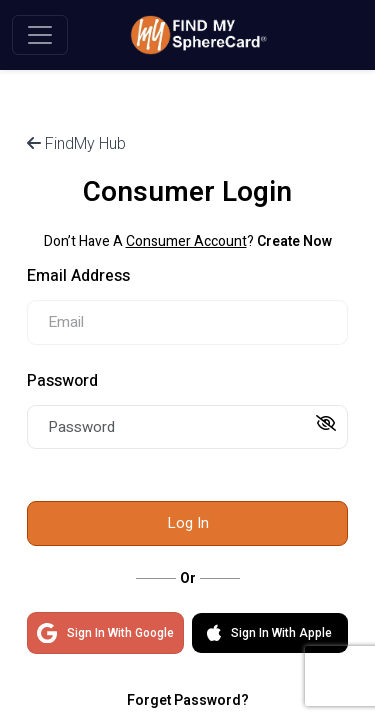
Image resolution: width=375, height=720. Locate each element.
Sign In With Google (105, 633)
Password (62, 381)
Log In (188, 523)
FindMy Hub (76, 143)
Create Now (294, 241)
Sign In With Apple (269, 633)
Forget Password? (188, 700)
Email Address (78, 276)
